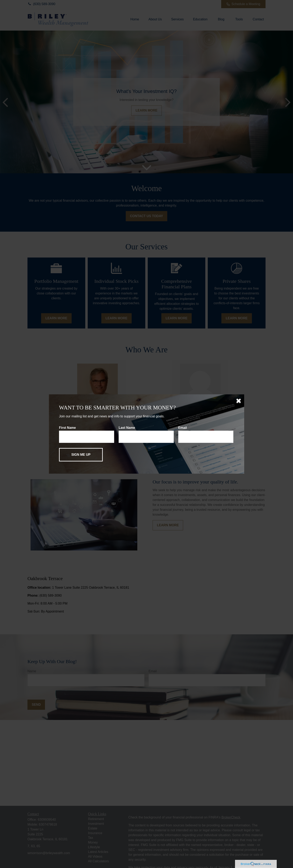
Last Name (127, 428)
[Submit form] (81, 455)
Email (183, 428)
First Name (67, 428)
